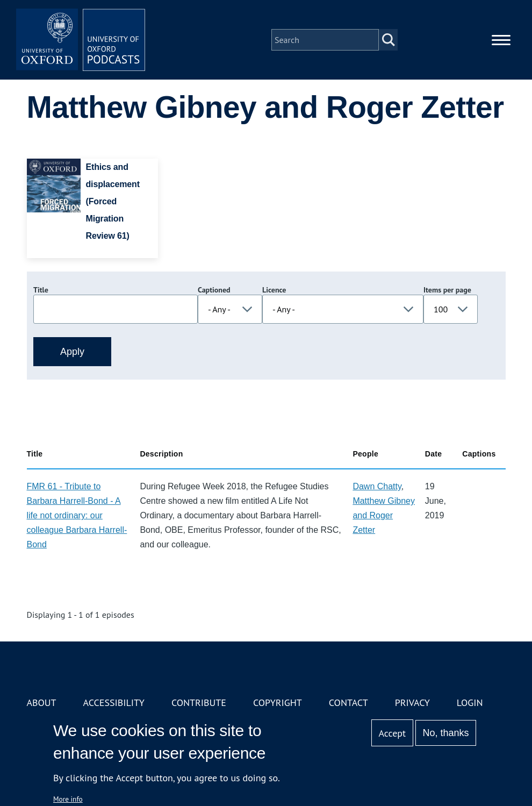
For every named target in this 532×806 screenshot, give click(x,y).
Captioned (214, 290)
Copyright (278, 702)
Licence (274, 290)
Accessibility (114, 702)
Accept (392, 733)
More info (68, 799)
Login (470, 702)
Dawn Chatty (377, 486)
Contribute (199, 702)
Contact (348, 702)
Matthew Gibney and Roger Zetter (384, 515)
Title (41, 290)
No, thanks (445, 733)
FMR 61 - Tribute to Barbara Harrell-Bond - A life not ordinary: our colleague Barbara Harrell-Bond (77, 515)
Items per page (447, 290)
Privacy (412, 702)
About (42, 702)
